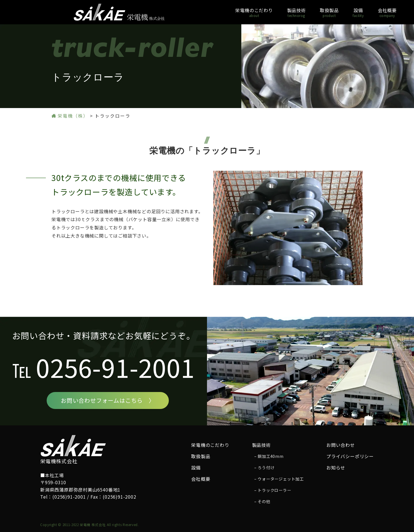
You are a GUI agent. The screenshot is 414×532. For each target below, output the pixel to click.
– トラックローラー (273, 490)
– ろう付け (264, 468)
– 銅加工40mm (269, 456)
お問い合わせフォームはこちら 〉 (108, 400)
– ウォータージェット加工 (279, 479)
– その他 (262, 501)
